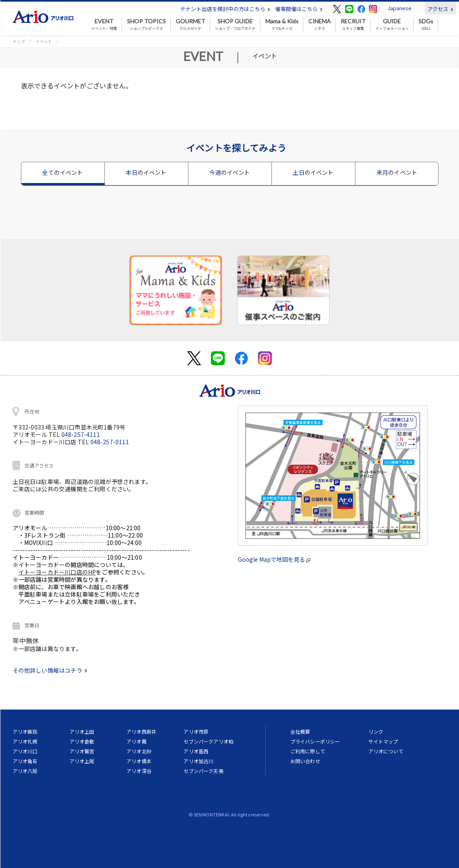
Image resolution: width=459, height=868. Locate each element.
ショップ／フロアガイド (235, 25)
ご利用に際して (308, 751)
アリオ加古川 (198, 761)
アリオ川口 (25, 751)
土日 (313, 172)
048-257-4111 (81, 434)
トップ (19, 41)
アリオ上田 (82, 731)
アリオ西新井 (141, 731)
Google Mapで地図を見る (274, 559)
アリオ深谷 (139, 771)
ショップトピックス (146, 25)
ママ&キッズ (282, 25)
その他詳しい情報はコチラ (50, 670)
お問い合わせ (305, 761)
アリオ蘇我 (25, 731)
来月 (397, 172)
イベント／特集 (104, 25)
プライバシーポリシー (315, 741)
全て (62, 172)
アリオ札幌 (25, 741)
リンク (376, 731)
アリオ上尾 (82, 761)
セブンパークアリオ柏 (208, 741)
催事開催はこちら (299, 9)
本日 (146, 172)
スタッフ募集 (353, 25)
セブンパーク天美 (203, 771)
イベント (44, 41)
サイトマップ (383, 741)
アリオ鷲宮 (82, 751)
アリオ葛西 (196, 751)
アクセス (440, 9)
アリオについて (386, 751)
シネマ (320, 25)
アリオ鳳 (137, 741)
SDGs (426, 25)
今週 (229, 172)
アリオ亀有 (25, 761)
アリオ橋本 (139, 761)
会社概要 (300, 731)
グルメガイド (190, 25)
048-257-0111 (110, 442)
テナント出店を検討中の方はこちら (225, 9)
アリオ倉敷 (82, 741)
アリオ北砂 (139, 751)
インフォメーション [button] (392, 25)
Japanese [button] (399, 8)
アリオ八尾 (25, 771)
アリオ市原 (196, 731)
